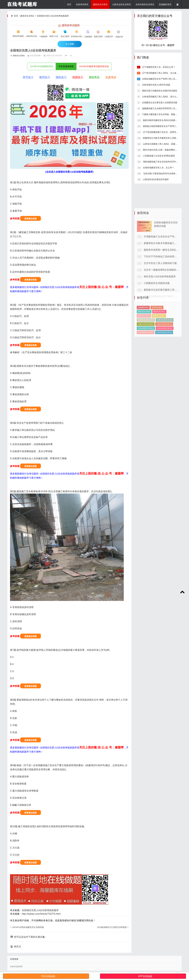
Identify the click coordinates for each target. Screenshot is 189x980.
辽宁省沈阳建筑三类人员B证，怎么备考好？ (162, 73)
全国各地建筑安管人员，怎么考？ (158, 168)
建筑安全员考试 (100, 4)
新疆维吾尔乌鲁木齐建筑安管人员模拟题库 (162, 138)
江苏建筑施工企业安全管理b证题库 (159, 156)
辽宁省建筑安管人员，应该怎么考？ (158, 67)
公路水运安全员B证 (146, 342)
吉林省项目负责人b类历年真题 (156, 85)
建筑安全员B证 (27, 16)
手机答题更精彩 (66, 66)
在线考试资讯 (82, 4)
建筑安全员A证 (159, 329)
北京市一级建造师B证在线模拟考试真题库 (166, 307)
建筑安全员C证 (159, 333)
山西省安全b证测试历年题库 (156, 179)
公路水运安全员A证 (165, 337)
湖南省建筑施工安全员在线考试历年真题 (161, 162)
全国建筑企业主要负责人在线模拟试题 (159, 102)
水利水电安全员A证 (165, 346)
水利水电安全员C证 (164, 350)
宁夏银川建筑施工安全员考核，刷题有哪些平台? (164, 114)
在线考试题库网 (16, 967)
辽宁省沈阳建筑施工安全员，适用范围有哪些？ (164, 132)
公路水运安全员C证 (164, 342)
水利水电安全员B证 (146, 350)
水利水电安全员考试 (145, 4)
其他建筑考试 (165, 4)
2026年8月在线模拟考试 (41, 66)
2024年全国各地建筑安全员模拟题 (27, 927)
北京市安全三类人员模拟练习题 (160, 300)
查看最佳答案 (31, 219)
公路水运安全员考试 (122, 4)
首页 (69, 4)
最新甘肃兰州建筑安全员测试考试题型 (159, 91)
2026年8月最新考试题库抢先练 (94, 66)
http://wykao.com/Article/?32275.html (41, 914)
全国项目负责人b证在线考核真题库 (53, 16)
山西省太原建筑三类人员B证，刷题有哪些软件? (165, 144)
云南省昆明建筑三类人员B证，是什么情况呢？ (163, 97)
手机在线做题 (48, 976)
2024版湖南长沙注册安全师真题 (113, 927)
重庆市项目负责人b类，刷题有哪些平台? (161, 150)
